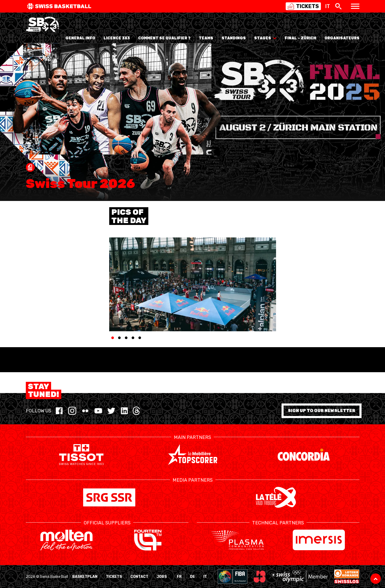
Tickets (114, 577)
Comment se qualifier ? (164, 38)
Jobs (162, 577)
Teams (206, 38)
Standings (234, 38)
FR (179, 577)
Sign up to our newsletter (322, 411)
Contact (139, 577)
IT (205, 577)
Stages (265, 38)
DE (193, 577)
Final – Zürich (300, 38)
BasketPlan (85, 577)
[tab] (113, 338)
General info (80, 38)
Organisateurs (342, 38)
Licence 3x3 (117, 38)
